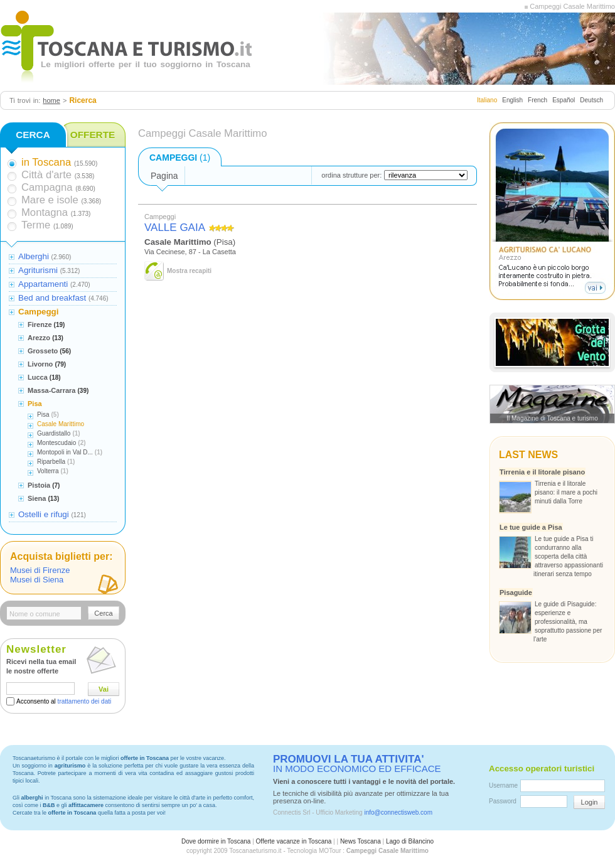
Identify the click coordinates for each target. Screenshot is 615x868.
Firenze (40, 324)
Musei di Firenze (40, 570)
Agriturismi (38, 270)
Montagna (45, 212)
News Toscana (361, 841)
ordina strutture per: (351, 175)
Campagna (47, 187)
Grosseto (43, 351)
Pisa (35, 404)
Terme (36, 225)
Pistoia (39, 485)
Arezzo (39, 338)
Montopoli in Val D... (65, 452)
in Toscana (46, 162)
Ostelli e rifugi (44, 514)
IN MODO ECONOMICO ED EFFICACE (357, 764)
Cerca (103, 613)
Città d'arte (46, 175)
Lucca (38, 377)
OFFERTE (93, 135)
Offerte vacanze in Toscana (294, 841)
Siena (37, 498)
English (512, 100)
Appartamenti (43, 284)
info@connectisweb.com (398, 812)
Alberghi (34, 256)
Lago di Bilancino (410, 841)
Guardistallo (54, 433)
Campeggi (38, 312)
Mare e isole (50, 200)
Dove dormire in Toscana (216, 841)
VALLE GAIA (175, 228)
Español (564, 100)
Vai (104, 689)
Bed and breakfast (52, 298)
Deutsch (591, 100)
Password (503, 801)
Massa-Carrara (51, 390)
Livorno (40, 364)
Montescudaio (56, 443)
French (537, 100)
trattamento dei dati (85, 701)
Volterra (48, 471)
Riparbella (51, 462)
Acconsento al (64, 701)
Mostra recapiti (189, 271)
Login (590, 802)
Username (503, 785)
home (51, 100)
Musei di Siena (37, 580)
